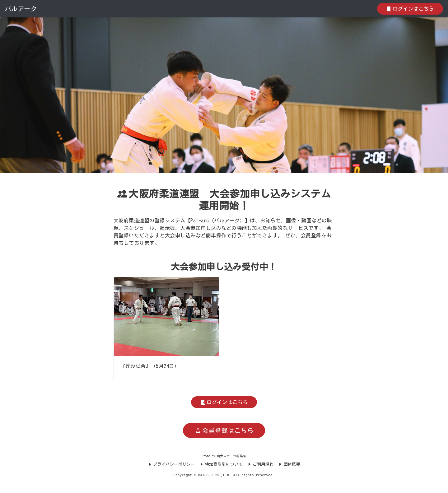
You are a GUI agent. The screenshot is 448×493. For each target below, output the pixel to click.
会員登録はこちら (224, 430)
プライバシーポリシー (171, 464)
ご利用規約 (261, 464)
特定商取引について (221, 464)
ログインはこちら (410, 9)
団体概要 (289, 464)
